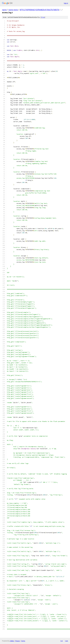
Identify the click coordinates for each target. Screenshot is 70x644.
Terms (23, 641)
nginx (4, 10)
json (66, 641)
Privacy (17, 641)
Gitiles (12, 641)
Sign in (66, 3)
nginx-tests (13, 10)
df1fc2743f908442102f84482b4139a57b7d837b (39, 10)
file (43, 17)
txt (62, 641)
